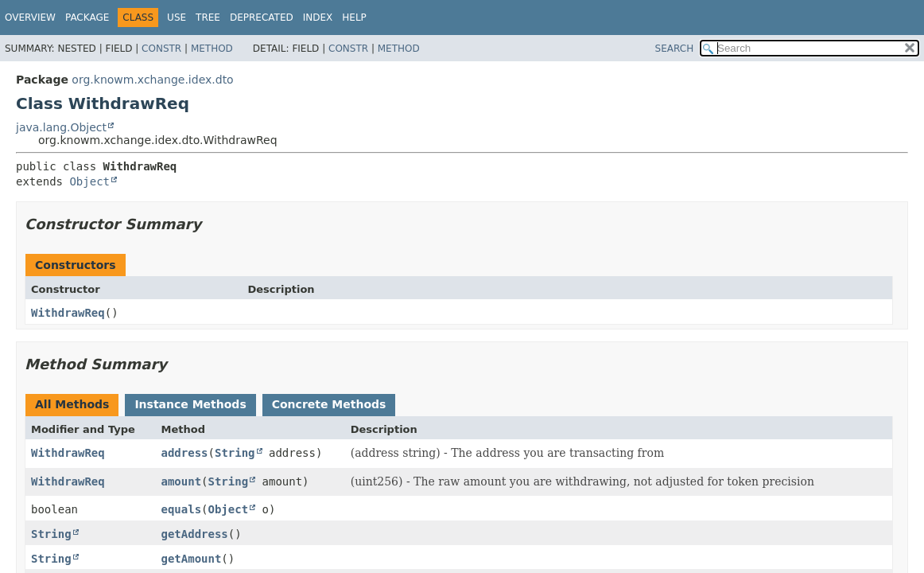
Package (87, 18)
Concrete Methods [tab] (329, 404)
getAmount (192, 559)
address (185, 453)
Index (318, 18)
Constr (161, 49)
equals (182, 509)
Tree (208, 18)
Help (354, 18)
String (235, 453)
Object (89, 181)
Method (212, 49)
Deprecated (262, 18)
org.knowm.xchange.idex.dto (152, 80)
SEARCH (675, 49)
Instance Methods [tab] (190, 404)
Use (177, 18)
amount (182, 481)
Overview (30, 18)
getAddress (195, 534)
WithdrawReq (68, 313)
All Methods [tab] (72, 404)
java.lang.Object (61, 127)
